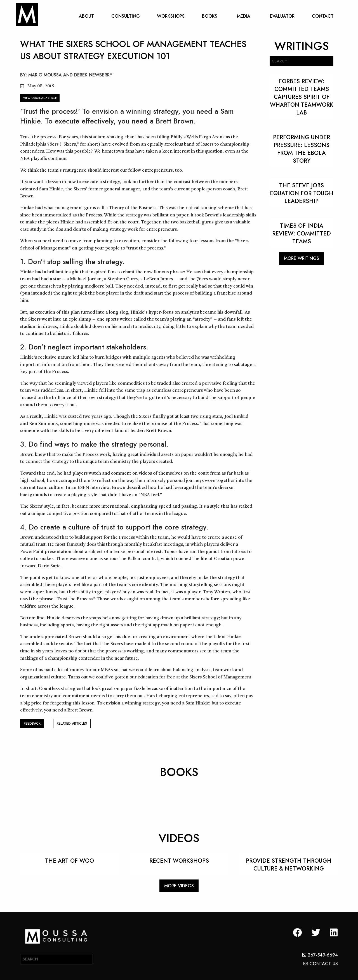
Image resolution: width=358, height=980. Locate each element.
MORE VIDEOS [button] (179, 886)
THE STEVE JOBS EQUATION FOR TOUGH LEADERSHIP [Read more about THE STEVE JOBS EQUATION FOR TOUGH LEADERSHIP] (302, 193)
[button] (297, 941)
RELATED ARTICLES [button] (72, 724)
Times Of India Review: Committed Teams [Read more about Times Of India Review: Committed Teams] (302, 234)
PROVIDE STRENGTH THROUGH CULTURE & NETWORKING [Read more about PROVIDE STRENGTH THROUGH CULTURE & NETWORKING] (289, 865)
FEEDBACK (32, 724)
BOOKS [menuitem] (210, 16)
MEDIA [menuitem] (244, 16)
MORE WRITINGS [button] (302, 258)
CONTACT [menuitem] (323, 16)
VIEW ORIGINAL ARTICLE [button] (40, 98)
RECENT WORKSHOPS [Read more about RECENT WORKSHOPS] (179, 861)
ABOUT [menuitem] (86, 16)
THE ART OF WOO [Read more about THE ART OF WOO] (70, 861)
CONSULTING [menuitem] (126, 16)
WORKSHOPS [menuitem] (171, 16)
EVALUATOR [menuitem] (282, 16)
